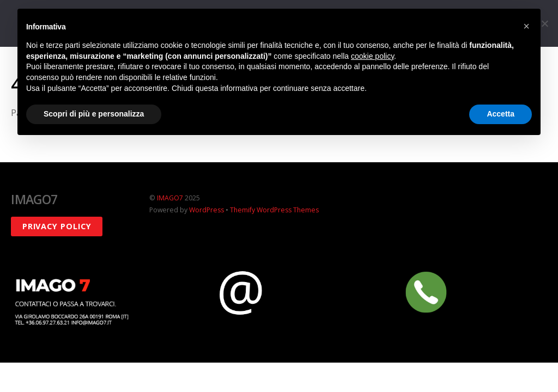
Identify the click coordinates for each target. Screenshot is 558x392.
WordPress (207, 210)
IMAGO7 (170, 198)
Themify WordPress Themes (274, 210)
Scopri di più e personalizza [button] (94, 114)
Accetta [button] (501, 114)
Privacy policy (57, 226)
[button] (526, 26)
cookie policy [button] (372, 56)
